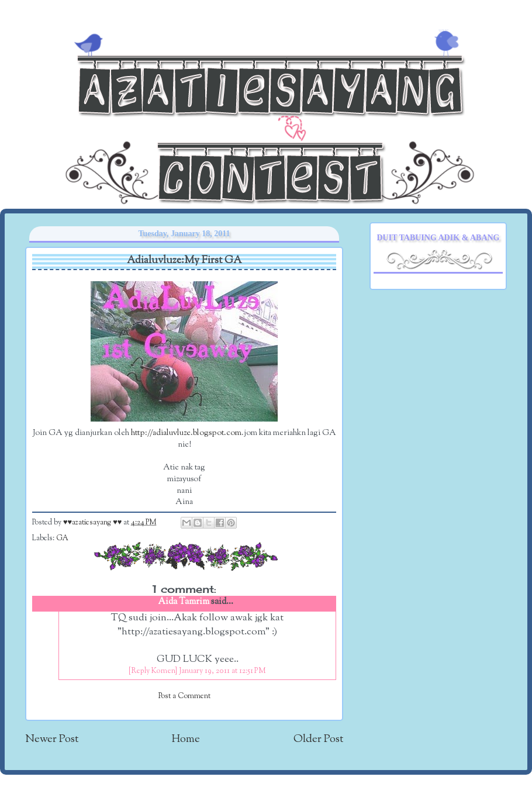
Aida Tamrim (184, 602)
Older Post (318, 739)
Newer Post (52, 739)
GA (62, 539)
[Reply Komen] (153, 671)
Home (186, 739)
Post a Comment (184, 696)
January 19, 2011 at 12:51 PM (222, 671)
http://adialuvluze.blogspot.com (186, 433)
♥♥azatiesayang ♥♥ (93, 523)
